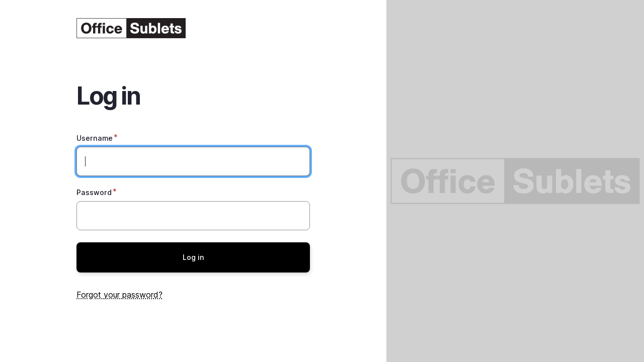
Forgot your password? (119, 295)
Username (95, 138)
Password (94, 192)
